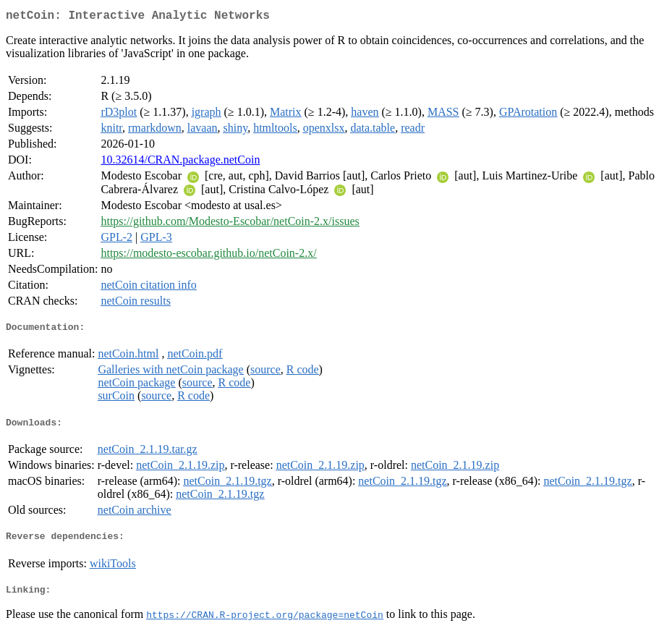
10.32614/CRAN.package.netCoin (180, 162)
